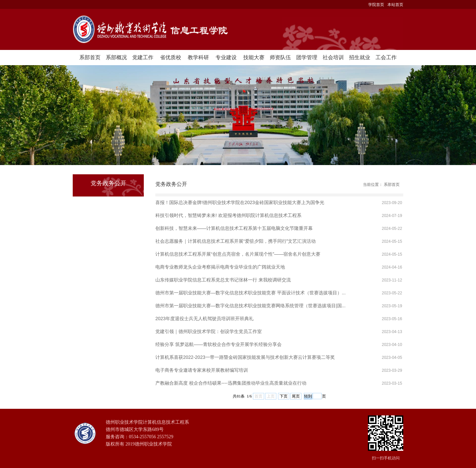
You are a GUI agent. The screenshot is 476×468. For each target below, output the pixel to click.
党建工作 (143, 57)
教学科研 (198, 57)
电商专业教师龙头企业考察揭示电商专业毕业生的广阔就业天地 (220, 267)
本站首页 (395, 5)
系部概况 (116, 57)
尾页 (296, 396)
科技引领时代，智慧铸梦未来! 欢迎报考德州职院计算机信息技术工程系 (228, 215)
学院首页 (376, 5)
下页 (284, 396)
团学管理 (307, 57)
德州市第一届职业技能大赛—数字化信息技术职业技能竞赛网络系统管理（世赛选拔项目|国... (250, 306)
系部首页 (90, 57)
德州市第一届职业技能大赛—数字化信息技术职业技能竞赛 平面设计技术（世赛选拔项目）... (251, 293)
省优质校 (171, 57)
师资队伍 (280, 57)
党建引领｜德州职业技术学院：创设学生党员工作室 (209, 331)
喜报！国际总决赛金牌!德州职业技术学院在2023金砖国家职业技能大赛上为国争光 (240, 202)
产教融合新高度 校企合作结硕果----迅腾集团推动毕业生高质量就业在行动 (231, 383)
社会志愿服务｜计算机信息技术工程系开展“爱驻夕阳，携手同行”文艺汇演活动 (236, 241)
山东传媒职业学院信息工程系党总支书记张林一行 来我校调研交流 (223, 280)
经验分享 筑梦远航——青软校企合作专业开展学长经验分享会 (218, 344)
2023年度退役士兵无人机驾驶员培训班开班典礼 (204, 319)
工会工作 (386, 57)
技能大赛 (254, 57)
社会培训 (333, 57)
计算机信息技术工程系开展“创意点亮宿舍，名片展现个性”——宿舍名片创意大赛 (238, 254)
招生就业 (360, 57)
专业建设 (226, 57)
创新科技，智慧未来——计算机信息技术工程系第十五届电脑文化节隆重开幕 (234, 228)
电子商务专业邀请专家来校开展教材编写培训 (202, 370)
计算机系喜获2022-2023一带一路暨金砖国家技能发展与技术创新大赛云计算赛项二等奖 (245, 357)
